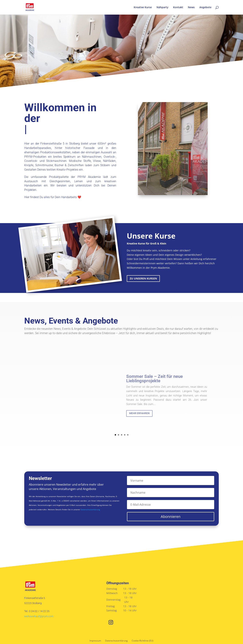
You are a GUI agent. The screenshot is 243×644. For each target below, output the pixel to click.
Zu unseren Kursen (143, 278)
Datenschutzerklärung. (90, 509)
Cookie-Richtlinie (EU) (143, 641)
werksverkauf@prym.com (39, 616)
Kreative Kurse (143, 7)
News (191, 7)
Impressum (95, 641)
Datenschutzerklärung (116, 641)
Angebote (205, 7)
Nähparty (162, 7)
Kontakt (178, 7)
